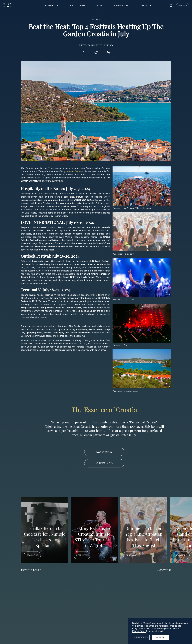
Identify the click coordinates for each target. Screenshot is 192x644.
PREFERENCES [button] (141, 637)
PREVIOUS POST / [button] (31, 570)
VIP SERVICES (121, 6)
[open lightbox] (142, 186)
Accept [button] (160, 637)
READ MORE (32, 555)
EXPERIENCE (51, 6)
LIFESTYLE (146, 6)
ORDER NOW (105, 463)
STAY (100, 6)
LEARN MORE (104, 452)
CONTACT (183, 6)
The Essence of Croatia (104, 409)
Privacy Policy (139, 631)
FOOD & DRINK (77, 6)
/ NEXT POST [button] (164, 570)
